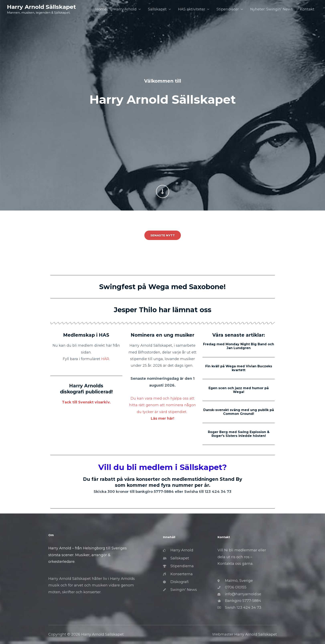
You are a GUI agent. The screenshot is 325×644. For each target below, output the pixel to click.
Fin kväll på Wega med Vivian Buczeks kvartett (239, 368)
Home (101, 9)
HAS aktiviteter (192, 9)
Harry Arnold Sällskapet (42, 7)
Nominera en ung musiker (162, 335)
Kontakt (307, 9)
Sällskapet (157, 9)
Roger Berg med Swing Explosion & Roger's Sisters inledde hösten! (239, 434)
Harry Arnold (125, 9)
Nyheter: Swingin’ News (271, 9)
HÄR (105, 359)
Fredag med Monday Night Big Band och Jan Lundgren (239, 346)
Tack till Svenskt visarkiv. (86, 402)
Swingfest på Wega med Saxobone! (162, 287)
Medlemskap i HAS (86, 335)
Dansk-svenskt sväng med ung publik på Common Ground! (239, 412)
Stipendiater (228, 9)
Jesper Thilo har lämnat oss (163, 310)
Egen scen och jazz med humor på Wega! (239, 390)
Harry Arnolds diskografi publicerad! (86, 389)
